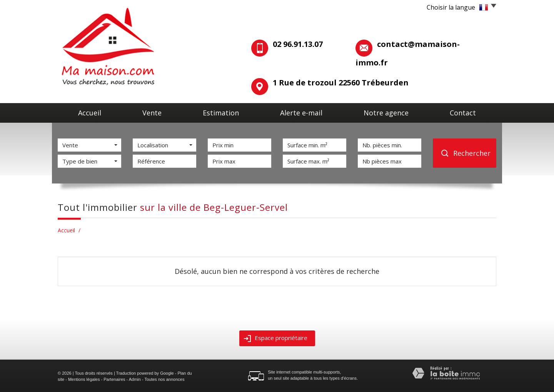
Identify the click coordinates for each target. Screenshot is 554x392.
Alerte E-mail (301, 113)
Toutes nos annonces (164, 379)
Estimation (221, 113)
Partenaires (114, 379)
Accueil (90, 113)
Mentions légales (84, 379)
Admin (135, 379)
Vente (152, 113)
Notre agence (386, 113)
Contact (463, 113)
